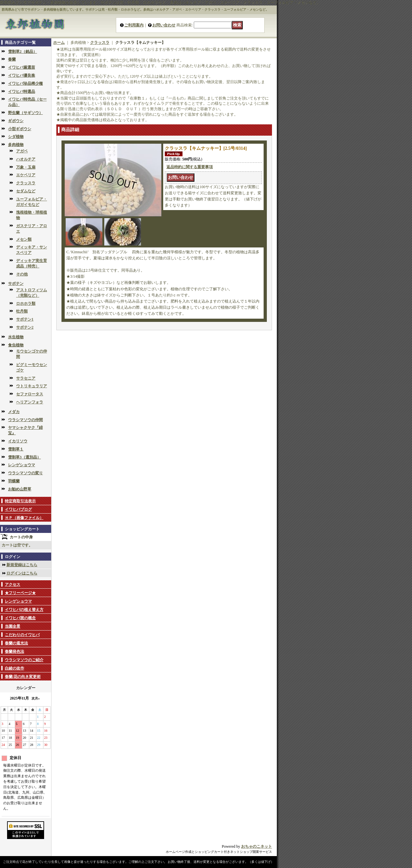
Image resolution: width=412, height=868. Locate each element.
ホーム (59, 43)
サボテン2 (25, 327)
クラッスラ (26, 183)
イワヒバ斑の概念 (20, 618)
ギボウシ (16, 121)
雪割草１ (16, 449)
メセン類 (24, 239)
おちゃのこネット (257, 846)
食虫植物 (16, 345)
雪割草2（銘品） (23, 52)
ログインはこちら (22, 573)
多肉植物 (16, 145)
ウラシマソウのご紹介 (24, 660)
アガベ (22, 151)
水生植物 (16, 337)
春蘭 (12, 59)
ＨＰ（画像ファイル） (24, 518)
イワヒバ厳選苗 (22, 67)
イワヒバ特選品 (22, 92)
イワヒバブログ (18, 509)
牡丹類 (22, 311)
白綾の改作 (14, 668)
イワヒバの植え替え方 (24, 610)
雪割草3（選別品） (24, 457)
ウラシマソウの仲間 (25, 420)
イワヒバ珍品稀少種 (25, 83)
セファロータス (30, 394)
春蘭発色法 (14, 651)
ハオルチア (26, 159)
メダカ (14, 412)
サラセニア (26, 378)
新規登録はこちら (22, 565)
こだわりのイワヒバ (22, 635)
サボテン (16, 284)
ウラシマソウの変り (25, 473)
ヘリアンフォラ (30, 402)
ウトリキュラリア (32, 386)
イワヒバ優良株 (22, 75)
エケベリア (26, 175)
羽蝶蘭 (14, 481)
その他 (22, 274)
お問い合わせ (164, 25)
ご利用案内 (134, 25)
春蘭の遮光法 (16, 643)
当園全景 (13, 626)
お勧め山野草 (20, 489)
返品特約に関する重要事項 (190, 167)
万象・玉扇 (26, 167)
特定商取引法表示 (20, 501)
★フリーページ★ (20, 593)
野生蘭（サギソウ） (25, 113)
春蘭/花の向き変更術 (23, 677)
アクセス (13, 584)
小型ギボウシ (20, 129)
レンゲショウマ (22, 465)
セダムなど (26, 191)
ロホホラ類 (26, 304)
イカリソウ (18, 441)
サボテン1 (25, 319)
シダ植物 (16, 137)
